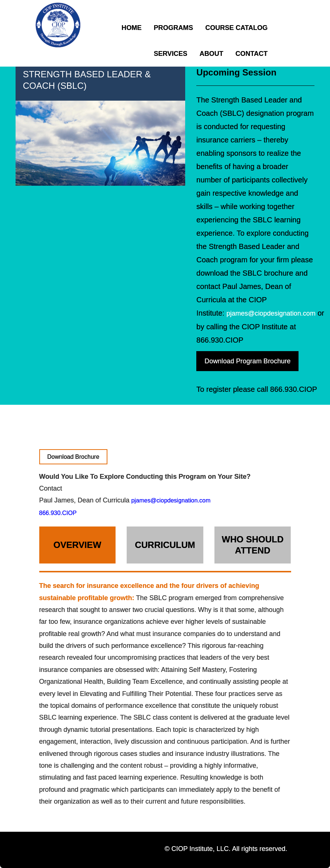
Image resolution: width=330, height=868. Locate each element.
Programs (173, 28)
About (211, 54)
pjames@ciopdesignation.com (271, 313)
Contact (252, 54)
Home (131, 28)
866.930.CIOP (58, 513)
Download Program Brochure (247, 361)
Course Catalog (236, 28)
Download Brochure (74, 457)
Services (171, 54)
